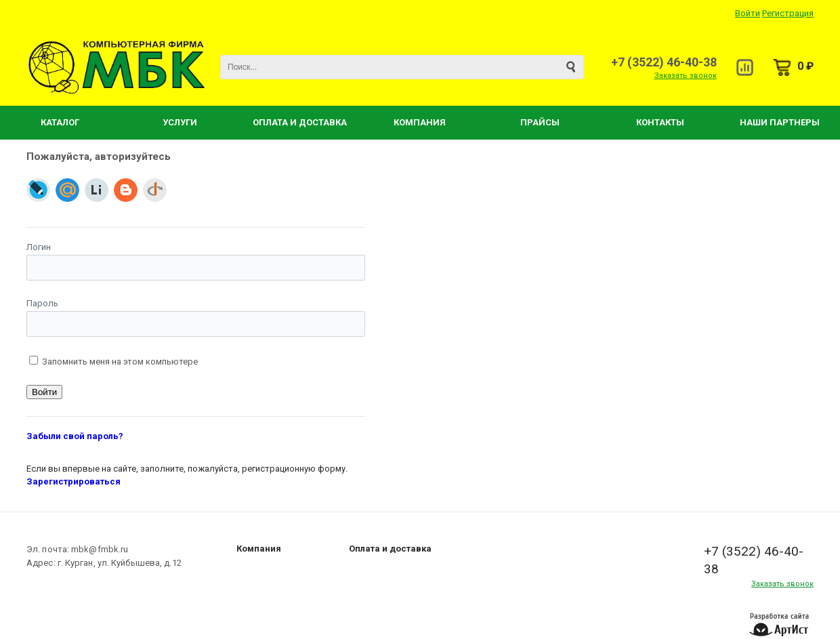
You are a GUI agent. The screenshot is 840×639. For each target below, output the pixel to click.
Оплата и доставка (390, 549)
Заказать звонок (686, 76)
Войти (748, 13)
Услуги (180, 122)
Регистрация (788, 13)
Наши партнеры (780, 122)
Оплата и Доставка (300, 122)
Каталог (60, 122)
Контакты (660, 122)
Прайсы (540, 122)
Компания (420, 122)
